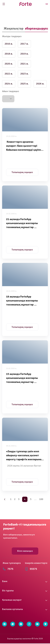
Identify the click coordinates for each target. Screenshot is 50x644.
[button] (8, 99)
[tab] (14, 29)
